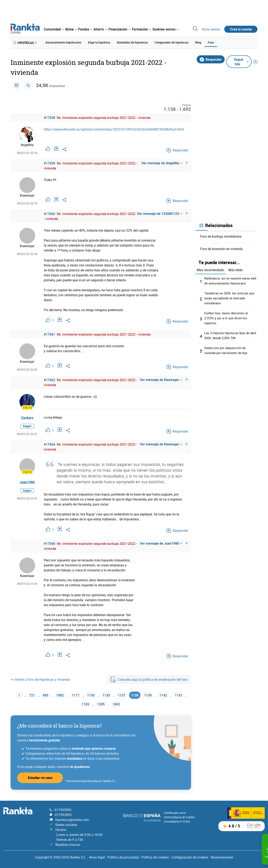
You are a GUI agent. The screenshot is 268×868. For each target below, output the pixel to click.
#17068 (49, 543)
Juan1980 (27, 481)
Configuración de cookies (190, 857)
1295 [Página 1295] (109, 705)
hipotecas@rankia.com (72, 820)
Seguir (27, 425)
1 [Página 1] (19, 695)
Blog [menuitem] (198, 42)
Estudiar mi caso (40, 779)
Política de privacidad (123, 857)
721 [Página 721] (32, 695)
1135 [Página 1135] (115, 695)
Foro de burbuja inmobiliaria (221, 235)
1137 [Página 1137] (132, 695)
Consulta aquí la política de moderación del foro (149, 679)
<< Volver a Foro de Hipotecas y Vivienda (40, 679)
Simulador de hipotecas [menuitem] (132, 42)
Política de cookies (155, 857)
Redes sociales (66, 825)
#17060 (49, 213)
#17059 (49, 162)
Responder (211, 58)
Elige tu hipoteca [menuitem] (99, 42)
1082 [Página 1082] (64, 695)
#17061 (49, 334)
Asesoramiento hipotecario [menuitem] (63, 42)
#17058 (49, 117)
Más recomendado (211, 269)
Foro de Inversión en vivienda (221, 248)
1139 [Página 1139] (161, 695)
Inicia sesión (211, 29)
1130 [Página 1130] (98, 695)
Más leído (236, 269)
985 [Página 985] (47, 695)
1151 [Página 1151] (75, 705)
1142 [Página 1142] (178, 695)
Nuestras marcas (68, 845)
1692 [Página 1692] (126, 705)
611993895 (63, 810)
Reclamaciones (222, 857)
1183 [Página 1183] (92, 705)
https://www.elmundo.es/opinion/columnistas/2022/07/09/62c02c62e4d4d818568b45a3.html (114, 128)
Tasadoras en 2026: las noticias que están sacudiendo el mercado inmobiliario (231, 297)
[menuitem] (54, 29)
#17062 (49, 379)
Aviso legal (97, 857)
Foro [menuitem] (211, 42)
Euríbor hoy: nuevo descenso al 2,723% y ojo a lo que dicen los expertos (227, 317)
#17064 (49, 444)
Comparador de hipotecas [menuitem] (172, 42)
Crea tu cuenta (241, 29)
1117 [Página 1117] (81, 695)
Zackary (27, 417)
